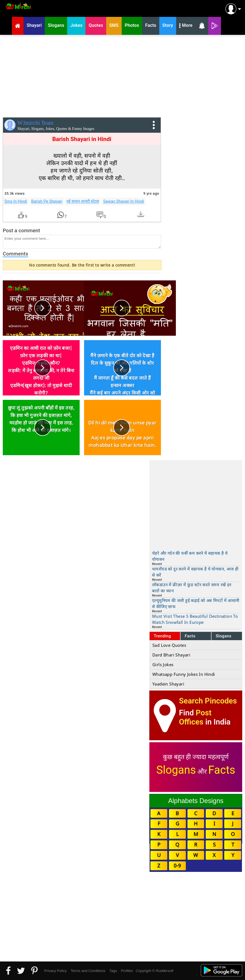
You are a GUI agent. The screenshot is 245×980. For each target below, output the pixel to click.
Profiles (127, 971)
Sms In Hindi (16, 201)
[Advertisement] (122, 75)
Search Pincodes (208, 701)
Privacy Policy (55, 971)
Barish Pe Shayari (47, 201)
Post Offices (195, 717)
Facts (190, 636)
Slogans (224, 636)
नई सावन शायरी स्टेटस (83, 201)
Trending (162, 636)
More (186, 26)
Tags (113, 971)
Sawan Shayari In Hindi (124, 201)
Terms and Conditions (88, 971)
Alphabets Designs (196, 801)
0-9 (177, 866)
